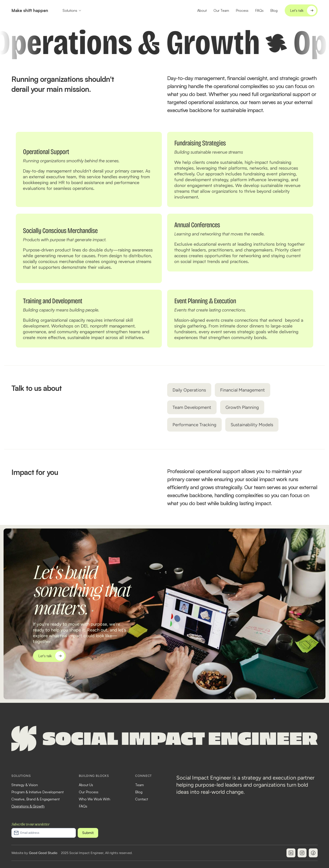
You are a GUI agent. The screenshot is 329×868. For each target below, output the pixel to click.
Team (139, 785)
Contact (142, 799)
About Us (86, 785)
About (202, 10)
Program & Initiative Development (38, 792)
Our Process (89, 792)
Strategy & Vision (25, 785)
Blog (274, 10)
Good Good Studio (43, 853)
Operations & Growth (28, 806)
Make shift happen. (30, 10)
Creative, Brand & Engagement (36, 799)
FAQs (259, 10)
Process (242, 10)
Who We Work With (94, 799)
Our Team (221, 10)
